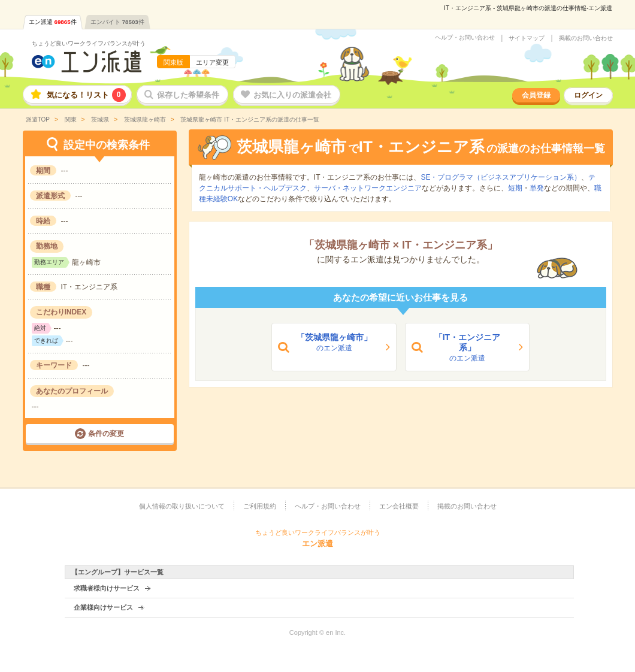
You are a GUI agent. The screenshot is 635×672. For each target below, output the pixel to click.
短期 (515, 188)
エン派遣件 (53, 22)
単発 (537, 188)
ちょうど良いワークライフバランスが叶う (89, 43)
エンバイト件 (117, 22)
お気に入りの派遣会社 (292, 95)
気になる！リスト (86, 95)
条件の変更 (106, 434)
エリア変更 (212, 62)
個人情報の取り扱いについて (182, 506)
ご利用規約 (260, 506)
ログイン (588, 95)
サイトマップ (527, 38)
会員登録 (536, 95)
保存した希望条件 (188, 95)
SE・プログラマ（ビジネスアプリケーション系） (501, 177)
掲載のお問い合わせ (586, 38)
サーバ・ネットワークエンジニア (368, 188)
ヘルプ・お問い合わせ (465, 38)
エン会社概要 (399, 506)
